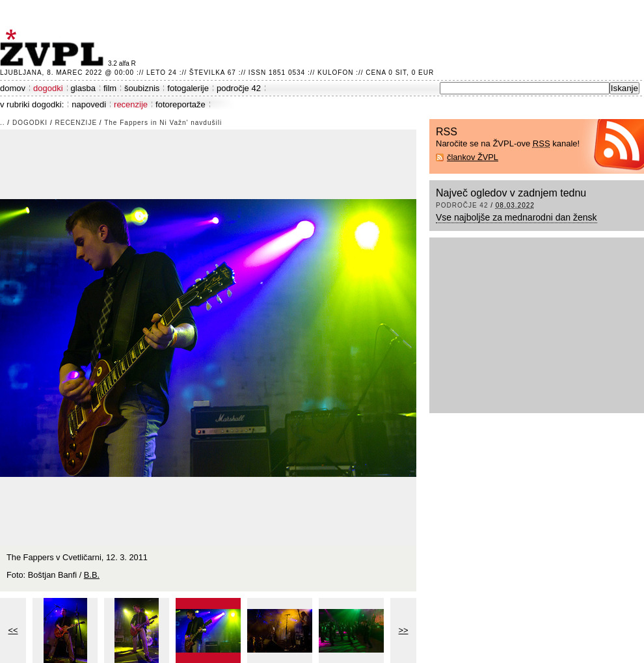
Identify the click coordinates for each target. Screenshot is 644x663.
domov (13, 88)
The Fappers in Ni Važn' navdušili (163, 123)
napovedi (89, 104)
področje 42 (239, 88)
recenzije (131, 104)
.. (3, 123)
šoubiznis (142, 88)
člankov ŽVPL (473, 157)
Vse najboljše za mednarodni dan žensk (517, 217)
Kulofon (335, 73)
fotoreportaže (181, 104)
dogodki (48, 88)
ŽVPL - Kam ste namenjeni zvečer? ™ (54, 48)
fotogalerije (188, 88)
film (110, 88)
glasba (83, 88)
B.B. (92, 575)
